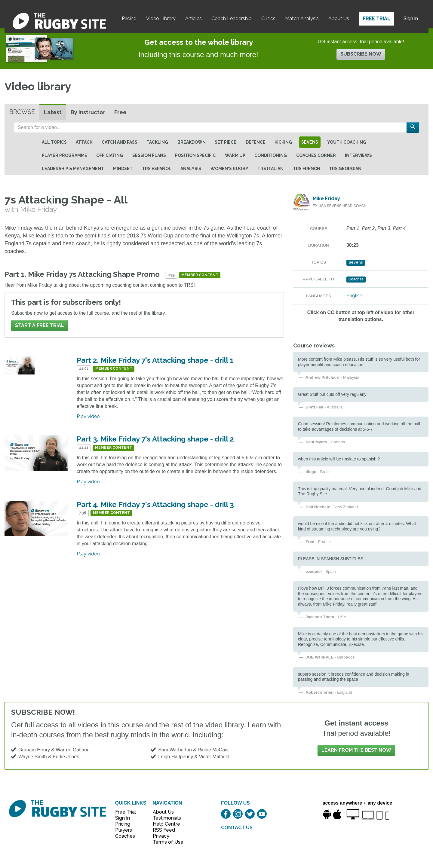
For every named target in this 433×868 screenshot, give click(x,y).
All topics (54, 142)
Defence (256, 142)
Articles (193, 18)
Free (120, 112)
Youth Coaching (347, 142)
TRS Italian (270, 169)
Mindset (123, 169)
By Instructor (88, 112)
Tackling (157, 142)
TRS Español (157, 169)
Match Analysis (302, 18)
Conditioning (271, 155)
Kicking (283, 142)
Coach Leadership (232, 18)
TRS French (306, 169)
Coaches (125, 836)
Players (124, 830)
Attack (84, 142)
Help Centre (165, 824)
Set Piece (226, 142)
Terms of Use (165, 842)
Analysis (191, 169)
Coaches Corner (316, 155)
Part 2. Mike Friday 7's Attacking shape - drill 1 (155, 360)
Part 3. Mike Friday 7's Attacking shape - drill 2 (155, 439)
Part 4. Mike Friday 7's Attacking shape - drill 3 (155, 504)
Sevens (310, 142)
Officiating (110, 155)
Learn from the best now (356, 750)
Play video (88, 416)
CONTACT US (237, 828)
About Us (339, 18)
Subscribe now (361, 54)
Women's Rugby (229, 169)
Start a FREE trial (40, 325)
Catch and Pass (120, 142)
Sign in (411, 18)
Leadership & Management (73, 169)
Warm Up (235, 155)
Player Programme (64, 155)
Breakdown (192, 142)
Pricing (129, 18)
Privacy (161, 836)
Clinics (268, 18)
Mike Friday (326, 199)
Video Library (161, 18)
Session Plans (149, 155)
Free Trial (377, 18)
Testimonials (165, 818)
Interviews (358, 155)
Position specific (195, 155)
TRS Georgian (345, 169)
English (354, 296)
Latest (53, 112)
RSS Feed (164, 830)
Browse (22, 112)
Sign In (123, 818)
